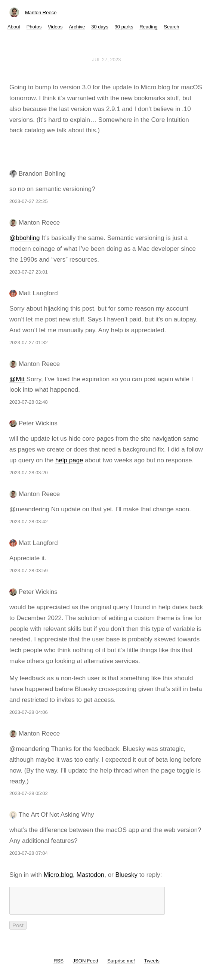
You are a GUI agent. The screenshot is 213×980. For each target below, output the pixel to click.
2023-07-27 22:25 (29, 201)
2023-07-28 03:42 (29, 522)
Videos (55, 27)
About (14, 27)
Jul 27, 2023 (107, 60)
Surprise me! (121, 965)
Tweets (152, 965)
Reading (148, 27)
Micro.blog (58, 875)
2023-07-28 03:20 (29, 473)
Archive (77, 27)
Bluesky (127, 875)
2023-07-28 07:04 (29, 853)
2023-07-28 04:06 (29, 712)
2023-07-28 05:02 (29, 793)
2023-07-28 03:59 (29, 571)
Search (171, 27)
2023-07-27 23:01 (29, 272)
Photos (34, 27)
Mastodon (91, 875)
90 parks (124, 27)
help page (69, 460)
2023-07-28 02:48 (29, 402)
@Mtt (17, 379)
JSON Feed (86, 965)
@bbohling (25, 238)
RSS (58, 965)
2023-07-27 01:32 (29, 343)
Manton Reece (41, 13)
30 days (100, 27)
